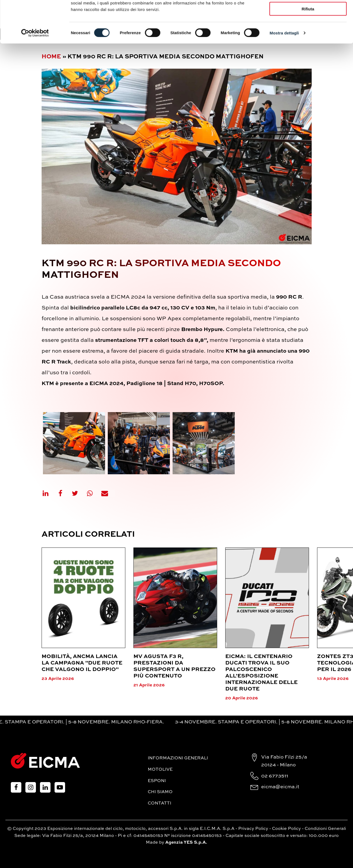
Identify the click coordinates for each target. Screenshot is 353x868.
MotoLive (160, 770)
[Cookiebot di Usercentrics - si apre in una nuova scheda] (35, 69)
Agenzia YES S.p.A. (186, 843)
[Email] (108, 493)
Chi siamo (160, 792)
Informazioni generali (178, 758)
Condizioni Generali (325, 829)
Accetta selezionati (308, 29)
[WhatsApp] (93, 493)
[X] (78, 493)
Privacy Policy (253, 829)
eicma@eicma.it (280, 787)
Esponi (157, 781)
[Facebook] (64, 493)
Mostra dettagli (284, 69)
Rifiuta (308, 45)
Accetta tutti (308, 13)
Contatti (159, 803)
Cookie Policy (286, 829)
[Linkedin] (49, 493)
